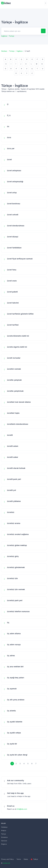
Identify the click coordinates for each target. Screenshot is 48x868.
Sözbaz (4, 51)
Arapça (4, 830)
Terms (19, 859)
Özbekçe (4, 827)
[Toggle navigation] (46, 3)
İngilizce (20, 51)
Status (26, 859)
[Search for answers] (21, 31)
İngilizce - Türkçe (8, 36)
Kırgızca (4, 844)
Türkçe (12, 51)
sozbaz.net (6, 863)
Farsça (4, 834)
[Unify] (6, 3)
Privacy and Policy (7, 859)
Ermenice (4, 837)
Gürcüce (4, 841)
